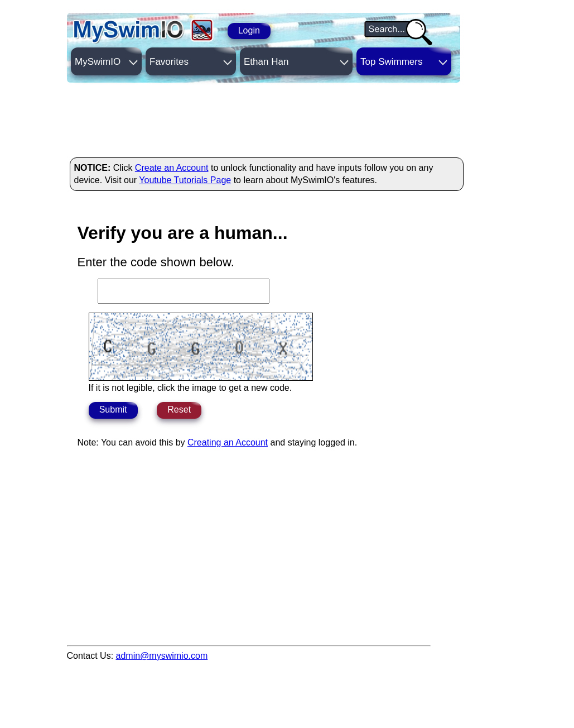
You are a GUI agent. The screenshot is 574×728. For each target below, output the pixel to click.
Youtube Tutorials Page (185, 180)
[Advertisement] (270, 119)
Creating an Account (228, 442)
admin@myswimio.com (162, 656)
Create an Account (172, 168)
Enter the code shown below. (156, 262)
